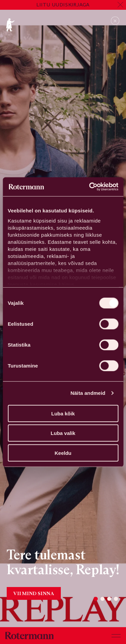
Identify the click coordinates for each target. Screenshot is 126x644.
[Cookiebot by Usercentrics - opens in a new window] (90, 187)
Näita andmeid (88, 393)
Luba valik (63, 433)
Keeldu (63, 453)
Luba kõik (63, 413)
